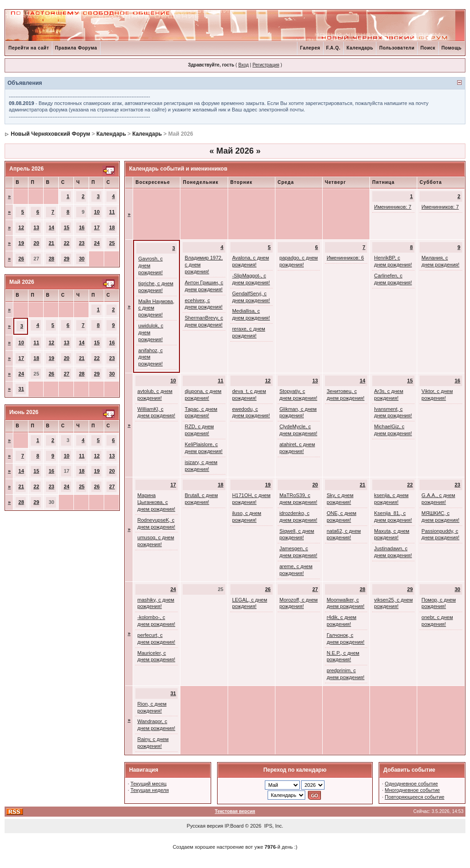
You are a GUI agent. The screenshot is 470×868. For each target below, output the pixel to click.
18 (112, 227)
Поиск (428, 48)
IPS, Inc (273, 826)
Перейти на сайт (29, 48)
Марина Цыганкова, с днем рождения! (156, 502)
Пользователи (397, 48)
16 (82, 227)
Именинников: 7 (393, 207)
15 (67, 227)
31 (21, 389)
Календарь (360, 48)
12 (21, 227)
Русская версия (205, 826)
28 (51, 259)
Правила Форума (76, 48)
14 (51, 227)
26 (21, 259)
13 (36, 227)
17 (97, 227)
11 (112, 212)
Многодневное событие (412, 790)
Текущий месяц (148, 784)
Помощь (452, 48)
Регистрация (266, 65)
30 (82, 259)
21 (51, 243)
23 (82, 243)
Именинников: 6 (345, 258)
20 (36, 243)
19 (21, 243)
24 (97, 243)
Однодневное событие (411, 784)
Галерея (310, 48)
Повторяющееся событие (414, 797)
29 (67, 259)
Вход (243, 65)
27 (67, 374)
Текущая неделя (149, 790)
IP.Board (234, 826)
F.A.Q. (333, 48)
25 (112, 243)
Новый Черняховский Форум (51, 134)
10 (97, 212)
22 (67, 243)
